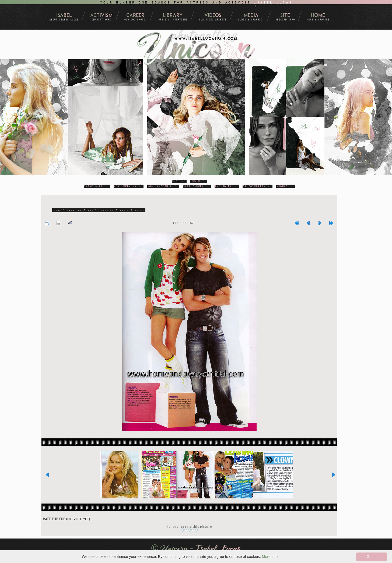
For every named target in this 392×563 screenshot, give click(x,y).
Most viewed (193, 186)
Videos (213, 16)
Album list (93, 186)
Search (282, 186)
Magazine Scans (80, 211)
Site (285, 16)
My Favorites (254, 186)
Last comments (160, 186)
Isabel (64, 16)
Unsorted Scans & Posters (121, 211)
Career (135, 16)
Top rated (223, 186)
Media (251, 16)
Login (195, 181)
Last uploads (125, 186)
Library (173, 16)
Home (318, 16)
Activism (101, 16)
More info (270, 557)
